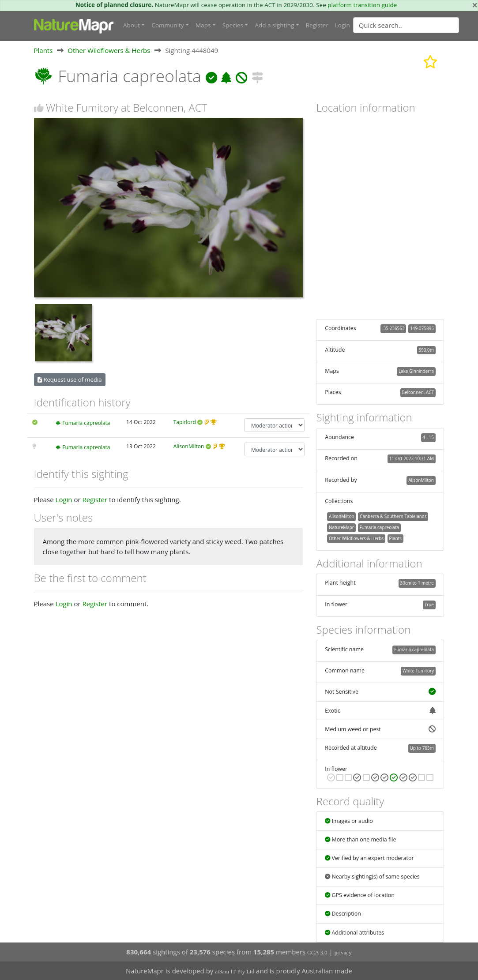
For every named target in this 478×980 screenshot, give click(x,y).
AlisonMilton (189, 446)
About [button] (132, 25)
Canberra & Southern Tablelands (393, 516)
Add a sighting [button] (274, 25)
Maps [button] (203, 25)
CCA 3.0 (317, 952)
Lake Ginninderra (416, 371)
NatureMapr (341, 527)
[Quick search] (406, 25)
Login (343, 25)
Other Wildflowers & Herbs (109, 50)
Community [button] (167, 25)
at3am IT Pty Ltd (235, 971)
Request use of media (70, 379)
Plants (43, 50)
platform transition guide (362, 5)
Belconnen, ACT (418, 392)
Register (317, 25)
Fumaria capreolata (86, 423)
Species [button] (233, 25)
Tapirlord (185, 422)
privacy (343, 952)
